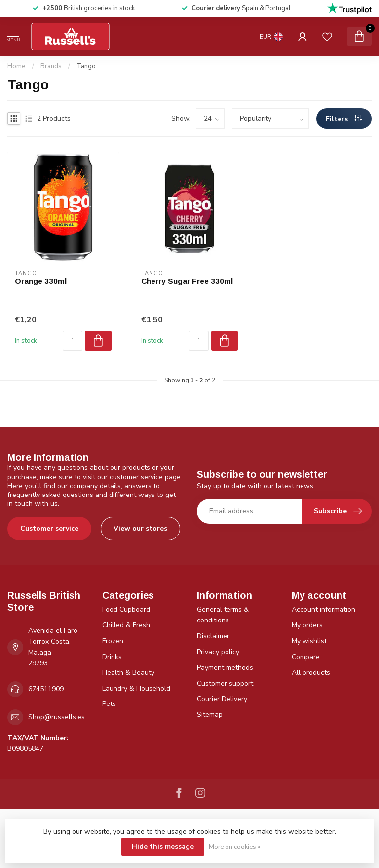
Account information (323, 609)
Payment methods (225, 668)
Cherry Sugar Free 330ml (187, 281)
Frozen (113, 641)
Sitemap (210, 715)
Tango (86, 66)
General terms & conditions (223, 615)
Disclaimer (213, 636)
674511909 (46, 689)
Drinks (112, 657)
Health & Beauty (128, 673)
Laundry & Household (136, 688)
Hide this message (163, 847)
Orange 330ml (41, 281)
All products (311, 673)
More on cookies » (234, 847)
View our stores (140, 528)
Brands (51, 66)
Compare (306, 657)
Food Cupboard (126, 609)
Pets (109, 704)
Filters (344, 119)
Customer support (225, 683)
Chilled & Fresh (126, 625)
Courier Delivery (222, 699)
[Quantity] (73, 341)
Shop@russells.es (57, 717)
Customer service (49, 528)
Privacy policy (218, 652)
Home (17, 66)
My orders (307, 625)
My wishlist (309, 641)
